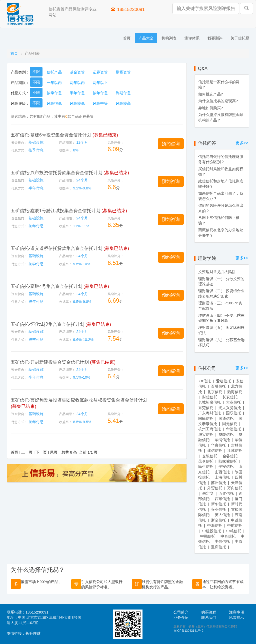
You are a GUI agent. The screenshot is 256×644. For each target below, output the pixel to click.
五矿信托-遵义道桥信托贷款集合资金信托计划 (56, 248)
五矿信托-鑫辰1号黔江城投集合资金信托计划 (55, 211)
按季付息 (54, 93)
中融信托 (208, 536)
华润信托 (222, 440)
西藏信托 (222, 499)
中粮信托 (234, 531)
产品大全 (146, 38)
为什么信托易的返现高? (218, 101)
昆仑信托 (206, 461)
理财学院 (207, 258)
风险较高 (123, 103)
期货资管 (123, 72)
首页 (127, 38)
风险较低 (77, 103)
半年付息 (77, 93)
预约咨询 (171, 144)
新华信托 (218, 504)
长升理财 (33, 633)
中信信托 (222, 541)
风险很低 (54, 103)
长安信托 (230, 397)
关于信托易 (240, 38)
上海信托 (222, 477)
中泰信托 (228, 536)
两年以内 (77, 83)
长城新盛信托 (209, 402)
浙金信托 (218, 520)
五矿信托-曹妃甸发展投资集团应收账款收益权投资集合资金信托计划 (79, 400)
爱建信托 (223, 381)
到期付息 (123, 93)
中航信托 (235, 525)
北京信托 (215, 392)
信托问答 (207, 143)
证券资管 (100, 72)
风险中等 (100, 103)
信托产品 (54, 72)
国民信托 (206, 418)
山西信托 (222, 472)
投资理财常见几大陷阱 (217, 272)
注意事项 (236, 612)
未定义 (208, 493)
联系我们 (209, 617)
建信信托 (215, 450)
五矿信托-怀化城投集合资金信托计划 (47, 324)
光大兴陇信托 (230, 408)
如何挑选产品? (210, 94)
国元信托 (230, 424)
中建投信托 (212, 531)
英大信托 (222, 515)
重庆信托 (218, 547)
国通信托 (226, 418)
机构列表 (169, 38)
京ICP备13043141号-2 (188, 631)
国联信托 (233, 413)
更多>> (242, 143)
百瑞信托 (218, 386)
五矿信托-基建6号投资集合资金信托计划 (51, 135)
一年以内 (54, 83)
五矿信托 (226, 493)
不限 (36, 72)
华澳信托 (233, 429)
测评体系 (192, 38)
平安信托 (226, 466)
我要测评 (215, 38)
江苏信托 (235, 450)
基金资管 (77, 72)
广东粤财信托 (209, 413)
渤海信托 (235, 392)
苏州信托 (218, 483)
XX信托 (204, 381)
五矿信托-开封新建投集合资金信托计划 (50, 362)
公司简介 (181, 612)
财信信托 (210, 397)
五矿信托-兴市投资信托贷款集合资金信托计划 (56, 173)
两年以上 (100, 83)
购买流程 (209, 612)
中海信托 (215, 525)
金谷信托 (230, 456)
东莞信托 (206, 408)
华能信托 (226, 434)
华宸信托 (218, 445)
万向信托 (235, 488)
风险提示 (236, 617)
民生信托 (206, 466)
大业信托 (233, 402)
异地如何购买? (210, 108)
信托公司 (207, 368)
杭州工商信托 (209, 429)
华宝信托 (206, 434)
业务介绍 (181, 617)
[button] (171, 144)
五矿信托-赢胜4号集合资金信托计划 (46, 286)
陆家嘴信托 (228, 461)
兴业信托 (218, 509)
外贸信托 (215, 488)
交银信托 (210, 456)
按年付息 (100, 93)
